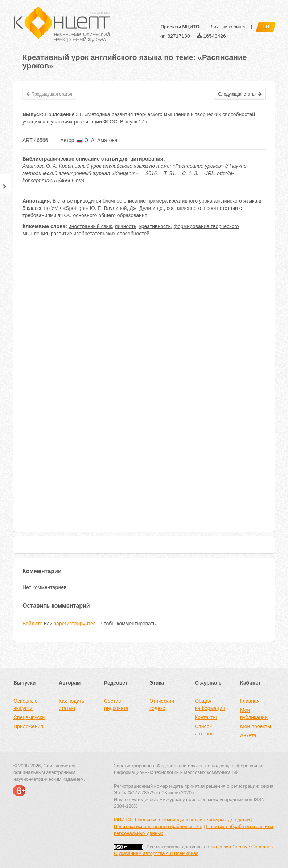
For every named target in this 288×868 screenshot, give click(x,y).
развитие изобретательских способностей (100, 234)
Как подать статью (71, 705)
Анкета (248, 735)
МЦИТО (122, 820)
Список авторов (204, 730)
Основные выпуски (25, 705)
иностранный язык (90, 226)
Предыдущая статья (49, 94)
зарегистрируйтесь (76, 624)
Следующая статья (240, 94)
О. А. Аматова (97, 140)
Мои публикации (254, 714)
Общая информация (210, 705)
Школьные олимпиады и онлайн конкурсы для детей (192, 820)
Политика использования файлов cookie (158, 826)
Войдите (32, 624)
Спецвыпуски (29, 717)
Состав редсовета (116, 705)
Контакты (206, 717)
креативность (155, 226)
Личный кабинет (228, 27)
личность (126, 226)
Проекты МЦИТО (180, 27)
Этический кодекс (162, 705)
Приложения (28, 726)
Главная (250, 701)
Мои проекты (256, 726)
